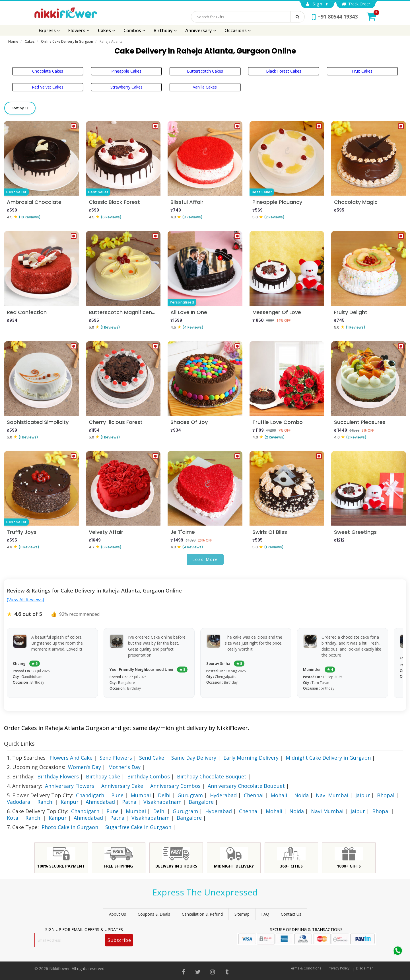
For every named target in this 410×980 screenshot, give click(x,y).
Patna (129, 802)
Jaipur (363, 795)
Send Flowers (116, 758)
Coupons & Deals (154, 914)
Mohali (279, 795)
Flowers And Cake (71, 758)
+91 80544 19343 (335, 17)
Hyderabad (223, 795)
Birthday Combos (149, 776)
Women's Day (85, 767)
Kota (13, 818)
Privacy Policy (339, 968)
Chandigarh (90, 795)
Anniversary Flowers (70, 786)
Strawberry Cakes (126, 87)
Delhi (164, 795)
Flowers (79, 30)
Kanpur (70, 802)
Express (49, 30)
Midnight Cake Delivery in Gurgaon (328, 758)
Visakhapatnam (162, 802)
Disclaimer (364, 968)
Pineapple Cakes (126, 71)
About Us (118, 914)
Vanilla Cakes (205, 87)
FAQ (265, 914)
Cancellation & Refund (202, 914)
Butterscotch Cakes (205, 71)
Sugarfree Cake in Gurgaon (138, 827)
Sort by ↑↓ (20, 108)
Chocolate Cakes (48, 71)
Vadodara (18, 802)
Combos (134, 30)
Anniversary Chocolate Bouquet (246, 786)
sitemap (242, 914)
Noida (301, 795)
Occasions (238, 30)
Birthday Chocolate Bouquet (212, 776)
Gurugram (190, 795)
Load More (205, 559)
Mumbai (141, 795)
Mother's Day (124, 767)
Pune (117, 795)
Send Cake (152, 758)
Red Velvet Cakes (48, 87)
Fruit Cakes (362, 71)
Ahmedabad (100, 802)
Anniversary (201, 30)
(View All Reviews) (25, 600)
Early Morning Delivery (251, 758)
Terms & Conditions (305, 968)
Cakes (106, 30)
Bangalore (201, 802)
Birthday (165, 30)
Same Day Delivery (194, 758)
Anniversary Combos (175, 786)
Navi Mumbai (332, 795)
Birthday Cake (103, 776)
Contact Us (291, 914)
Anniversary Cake (122, 786)
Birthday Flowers (58, 776)
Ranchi (45, 802)
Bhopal (386, 795)
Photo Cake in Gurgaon (70, 827)
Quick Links (19, 744)
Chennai (254, 795)
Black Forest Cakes (284, 71)
